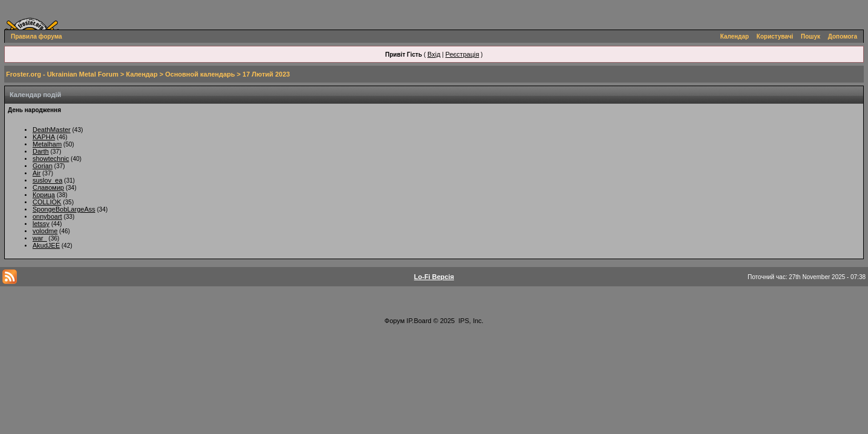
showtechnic (51, 159)
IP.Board (419, 321)
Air (36, 173)
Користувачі (775, 36)
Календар (735, 36)
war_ (40, 238)
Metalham (47, 144)
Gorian (42, 166)
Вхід (434, 54)
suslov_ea (48, 180)
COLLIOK (47, 202)
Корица (44, 195)
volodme (45, 231)
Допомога (843, 36)
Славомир (48, 187)
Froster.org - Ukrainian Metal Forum (62, 74)
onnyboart (47, 216)
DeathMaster (52, 130)
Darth (41, 151)
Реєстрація (462, 54)
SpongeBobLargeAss (64, 209)
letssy (41, 224)
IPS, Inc (470, 321)
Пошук (811, 36)
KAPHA (44, 137)
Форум (395, 321)
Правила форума (36, 36)
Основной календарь (200, 74)
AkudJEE (46, 245)
